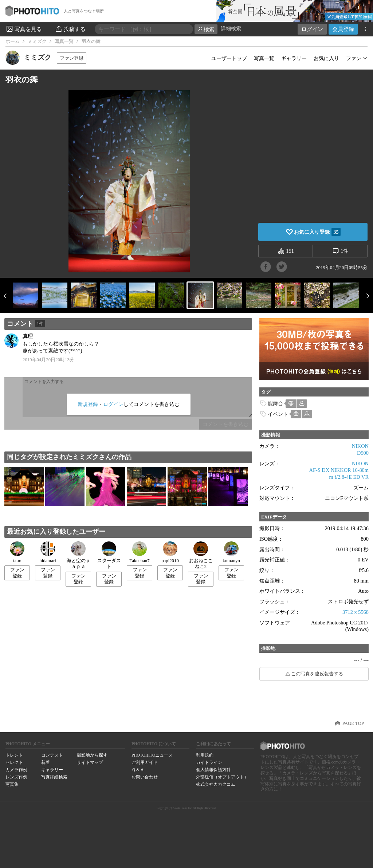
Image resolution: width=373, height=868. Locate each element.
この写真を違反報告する (317, 674)
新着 (46, 762)
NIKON (360, 446)
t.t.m (17, 552)
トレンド (14, 755)
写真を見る (24, 29)
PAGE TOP (353, 723)
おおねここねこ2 (201, 555)
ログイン (312, 29)
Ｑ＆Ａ (138, 770)
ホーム (13, 42)
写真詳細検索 (54, 777)
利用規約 (205, 755)
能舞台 (275, 403)
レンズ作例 (16, 777)
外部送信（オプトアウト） (222, 777)
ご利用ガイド (145, 762)
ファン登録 (72, 58)
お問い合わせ (145, 777)
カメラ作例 (16, 770)
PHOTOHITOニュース (152, 755)
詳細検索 (231, 29)
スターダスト (109, 555)
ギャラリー (294, 58)
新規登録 (88, 404)
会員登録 (343, 29)
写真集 (12, 784)
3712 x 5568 (356, 612)
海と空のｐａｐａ (78, 555)
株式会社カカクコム (216, 784)
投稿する (70, 29)
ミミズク (37, 42)
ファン (354, 58)
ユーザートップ (229, 58)
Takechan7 (139, 552)
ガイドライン (209, 762)
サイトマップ (90, 762)
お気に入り (326, 58)
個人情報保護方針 (213, 770)
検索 (206, 29)
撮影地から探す (92, 755)
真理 (28, 336)
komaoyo (231, 552)
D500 (363, 453)
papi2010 (170, 552)
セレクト (14, 762)
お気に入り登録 (317, 232)
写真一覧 (64, 42)
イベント (278, 414)
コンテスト (52, 755)
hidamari (48, 552)
